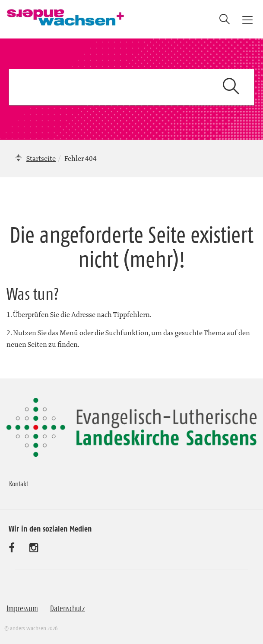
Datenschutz (68, 609)
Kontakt (19, 484)
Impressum (22, 609)
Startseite (41, 158)
